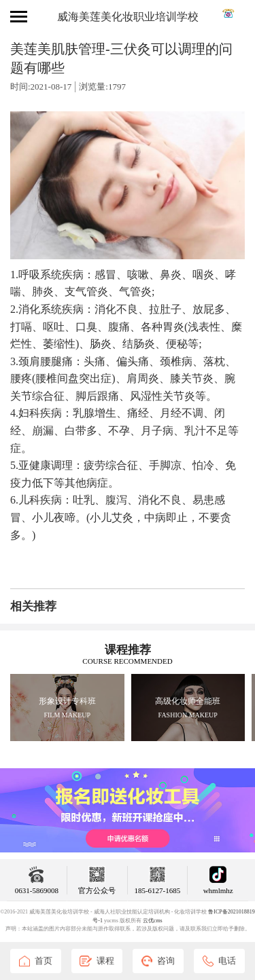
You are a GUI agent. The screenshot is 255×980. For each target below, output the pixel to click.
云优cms (153, 921)
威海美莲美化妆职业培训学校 (128, 17)
